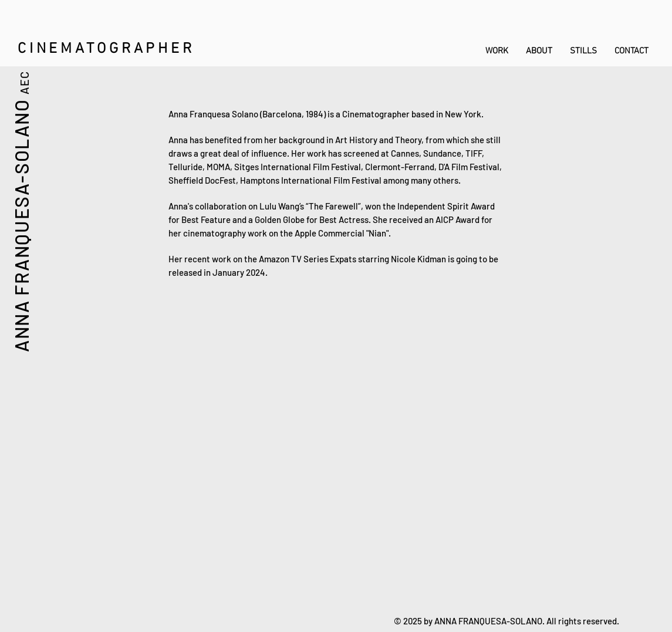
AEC (24, 82)
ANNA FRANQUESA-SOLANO (21, 225)
